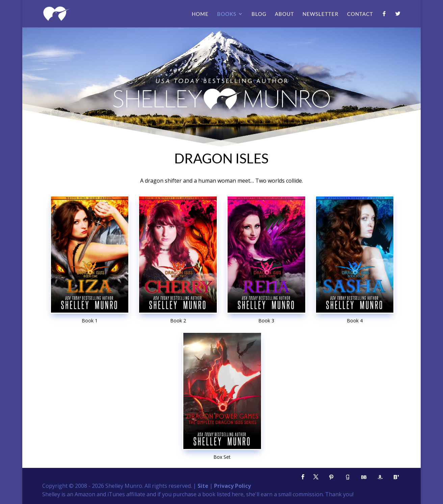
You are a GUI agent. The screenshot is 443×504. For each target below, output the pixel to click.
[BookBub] (364, 477)
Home (200, 14)
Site (203, 486)
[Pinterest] (331, 477)
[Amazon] (380, 477)
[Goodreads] (347, 477)
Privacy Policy (232, 486)
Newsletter (321, 14)
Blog (259, 14)
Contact (360, 14)
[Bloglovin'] (396, 477)
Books (227, 14)
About (284, 14)
